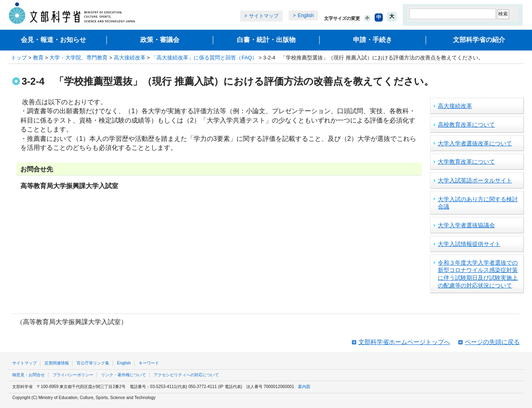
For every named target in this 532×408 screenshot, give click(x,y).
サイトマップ (264, 16)
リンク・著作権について (124, 375)
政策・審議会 (160, 40)
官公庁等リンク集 (93, 363)
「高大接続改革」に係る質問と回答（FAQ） (204, 58)
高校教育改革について (466, 125)
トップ (19, 58)
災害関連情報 (57, 363)
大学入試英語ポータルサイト (475, 180)
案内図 (304, 387)
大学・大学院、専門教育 (78, 58)
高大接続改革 (130, 58)
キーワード (149, 363)
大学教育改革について (466, 162)
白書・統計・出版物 (266, 40)
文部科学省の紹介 (479, 40)
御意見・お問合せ (29, 375)
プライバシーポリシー (73, 375)
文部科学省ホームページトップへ (404, 342)
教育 (38, 58)
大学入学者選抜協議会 (466, 225)
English (306, 15)
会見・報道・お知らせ (53, 40)
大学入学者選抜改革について (475, 143)
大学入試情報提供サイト (469, 244)
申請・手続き (373, 40)
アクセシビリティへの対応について (186, 375)
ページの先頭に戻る (492, 342)
